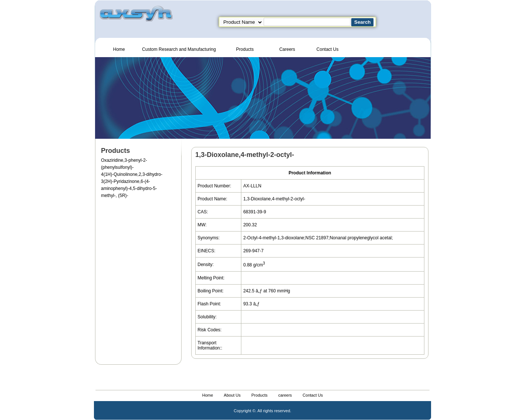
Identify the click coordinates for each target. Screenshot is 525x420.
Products (245, 49)
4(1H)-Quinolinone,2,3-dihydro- (132, 174)
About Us (232, 395)
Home (119, 49)
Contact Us (327, 49)
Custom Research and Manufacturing (179, 49)
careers (285, 395)
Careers (287, 49)
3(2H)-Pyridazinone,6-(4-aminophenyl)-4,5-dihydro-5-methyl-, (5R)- (129, 188)
